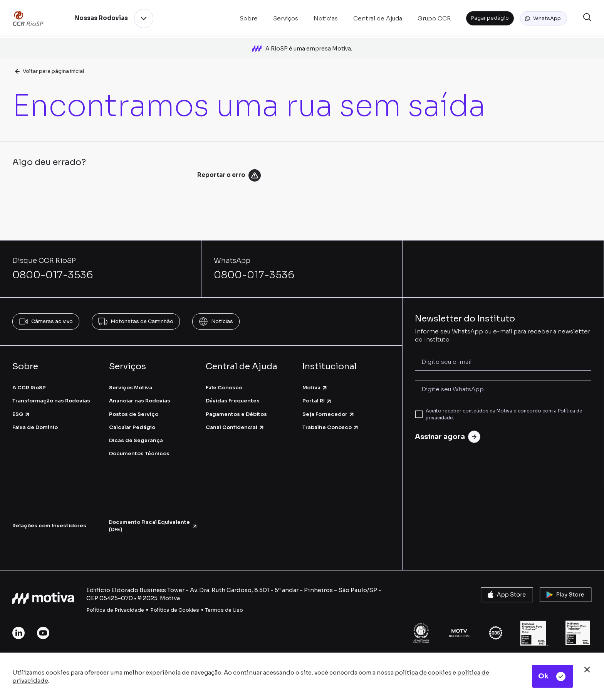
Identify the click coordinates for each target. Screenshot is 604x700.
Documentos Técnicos (139, 453)
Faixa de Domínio (35, 427)
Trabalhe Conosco (331, 427)
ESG (21, 414)
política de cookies (423, 672)
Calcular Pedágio (132, 427)
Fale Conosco (224, 388)
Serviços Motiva (131, 388)
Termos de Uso (224, 610)
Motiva (315, 388)
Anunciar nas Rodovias (140, 401)
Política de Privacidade (115, 610)
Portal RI (317, 401)
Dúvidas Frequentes (233, 401)
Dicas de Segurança (136, 440)
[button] (544, 19)
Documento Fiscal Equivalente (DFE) (153, 526)
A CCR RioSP (29, 388)
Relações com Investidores (49, 526)
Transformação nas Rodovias (51, 401)
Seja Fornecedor (329, 414)
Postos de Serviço (134, 414)
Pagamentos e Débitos (236, 414)
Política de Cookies (175, 610)
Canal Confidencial (235, 427)
